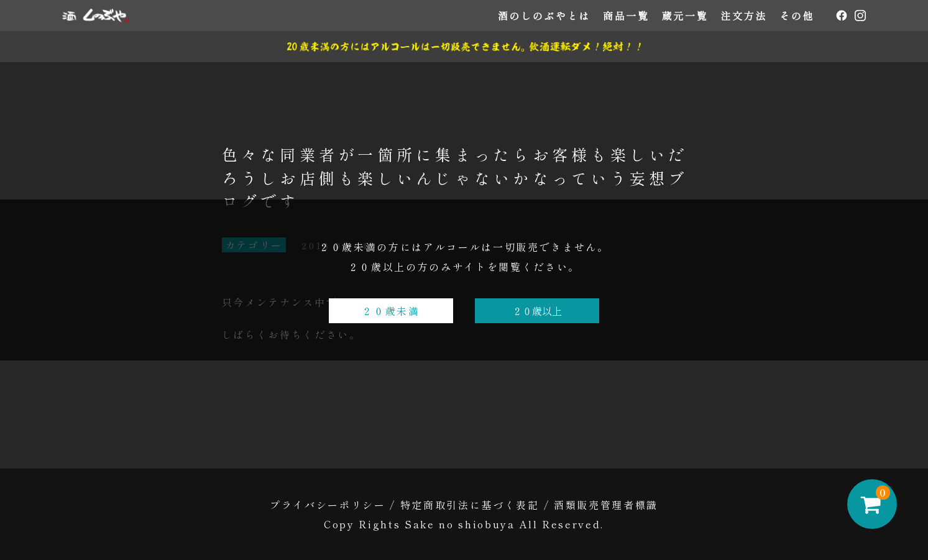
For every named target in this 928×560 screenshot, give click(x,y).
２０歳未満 (391, 311)
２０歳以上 (537, 311)
